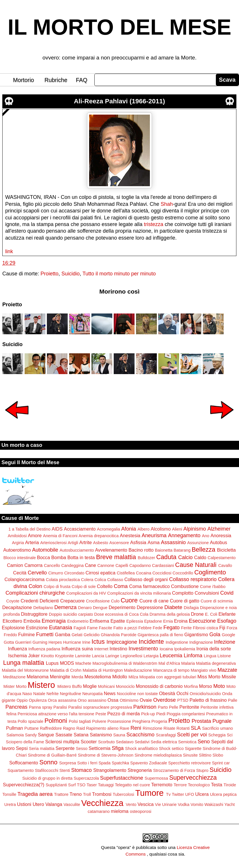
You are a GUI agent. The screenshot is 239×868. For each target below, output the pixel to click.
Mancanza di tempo (171, 670)
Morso (206, 686)
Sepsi (22, 748)
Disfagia (191, 608)
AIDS (57, 529)
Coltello (105, 586)
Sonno (48, 762)
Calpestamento (222, 558)
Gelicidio (92, 635)
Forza (232, 628)
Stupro (202, 770)
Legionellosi (131, 656)
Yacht (230, 804)
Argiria (18, 543)
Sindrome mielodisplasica (158, 755)
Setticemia (100, 748)
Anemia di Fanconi (60, 536)
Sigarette (193, 748)
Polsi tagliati (80, 721)
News (110, 693)
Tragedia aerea (35, 794)
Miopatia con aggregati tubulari (168, 677)
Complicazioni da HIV (86, 593)
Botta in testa (81, 557)
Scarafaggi (166, 735)
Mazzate (227, 670)
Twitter (178, 794)
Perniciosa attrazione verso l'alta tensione (56, 714)
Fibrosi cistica (206, 628)
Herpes (55, 642)
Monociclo (125, 686)
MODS (67, 663)
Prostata (201, 721)
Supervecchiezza (193, 778)
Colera (87, 580)
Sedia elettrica (164, 742)
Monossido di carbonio (159, 686)
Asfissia (138, 542)
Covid (227, 593)
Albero (144, 529)
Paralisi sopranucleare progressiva (100, 707)
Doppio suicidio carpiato (71, 614)
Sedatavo (125, 742)
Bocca (44, 557)
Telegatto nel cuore (133, 785)
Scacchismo (140, 735)
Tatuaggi (106, 785)
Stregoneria (140, 770)
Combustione (185, 586)
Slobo (218, 755)
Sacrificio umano (218, 728)
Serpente (65, 748)
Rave (124, 728)
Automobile (45, 550)
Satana (81, 735)
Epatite (118, 621)
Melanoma (38, 677)
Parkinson (145, 707)
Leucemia (171, 656)
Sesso (82, 748)
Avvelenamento (111, 550)
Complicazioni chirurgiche (35, 593)
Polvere (99, 721)
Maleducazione (138, 670)
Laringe (112, 656)
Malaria (188, 663)
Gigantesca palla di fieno (160, 635)
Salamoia (15, 735)
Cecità (20, 573)
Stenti (65, 770)
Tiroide (230, 785)
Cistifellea (126, 573)
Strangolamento (110, 770)
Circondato (74, 573)
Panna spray (41, 707)
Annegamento (184, 535)
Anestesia (130, 535)
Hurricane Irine (77, 642)
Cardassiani (163, 565)
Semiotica (187, 742)
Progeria (159, 721)
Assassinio (173, 542)
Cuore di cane (154, 601)
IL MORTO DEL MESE (120, 27)
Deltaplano (43, 608)
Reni (136, 728)
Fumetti (45, 634)
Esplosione (13, 628)
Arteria (32, 542)
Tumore (149, 793)
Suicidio (70, 274)
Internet (101, 649)
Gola (215, 634)
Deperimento (122, 607)
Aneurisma (154, 535)
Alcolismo (161, 529)
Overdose (164, 700)
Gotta (9, 642)
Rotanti (183, 728)
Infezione (225, 642)
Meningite (60, 677)
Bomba (59, 557)
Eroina (181, 621)
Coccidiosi (162, 573)
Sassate (64, 735)
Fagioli (80, 628)
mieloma (120, 811)
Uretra (10, 804)
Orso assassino (92, 700)
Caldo (200, 557)
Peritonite (189, 707)
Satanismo (101, 735)
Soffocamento (24, 763)
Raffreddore (51, 728)
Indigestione (177, 642)
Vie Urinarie (166, 804)
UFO (190, 794)
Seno (204, 742)
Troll (87, 794)
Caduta (166, 557)
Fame (92, 628)
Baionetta (164, 550)
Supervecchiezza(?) (24, 785)
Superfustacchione (122, 778)
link (9, 251)
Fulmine (27, 634)
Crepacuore (72, 601)
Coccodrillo (183, 573)
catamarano (99, 811)
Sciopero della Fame (25, 742)
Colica (100, 580)
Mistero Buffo (70, 686)
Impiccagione (122, 642)
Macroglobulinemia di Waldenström (125, 663)
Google (228, 635)
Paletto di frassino (208, 700)
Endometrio (78, 621)
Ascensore (119, 543)
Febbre (145, 628)
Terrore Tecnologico (192, 785)
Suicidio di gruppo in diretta (47, 778)
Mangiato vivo (204, 670)
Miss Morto (209, 677)
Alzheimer (219, 529)
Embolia (32, 621)
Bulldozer (146, 558)
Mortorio (24, 80)
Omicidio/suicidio (205, 694)
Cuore (129, 600)
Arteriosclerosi (53, 543)
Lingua (210, 656)
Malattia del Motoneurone (25, 670)
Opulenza (38, 700)
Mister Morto (15, 686)
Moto (219, 686)
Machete (83, 663)
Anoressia (221, 535)
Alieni (177, 529)
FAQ (82, 80)
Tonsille (9, 794)
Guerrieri (23, 642)
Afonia (129, 529)
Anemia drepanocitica (99, 536)
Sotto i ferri (87, 763)
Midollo (120, 677)
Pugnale (222, 721)
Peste (101, 714)
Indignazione (201, 642)
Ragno (69, 728)
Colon (35, 586)
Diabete (173, 607)
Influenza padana (44, 649)
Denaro (85, 608)
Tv (168, 794)
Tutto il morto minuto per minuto (119, 274)
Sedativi (142, 742)
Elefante (227, 614)
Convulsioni (207, 593)
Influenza (18, 649)
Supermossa (156, 778)
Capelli (122, 565)
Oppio (22, 700)
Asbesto (101, 543)
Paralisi (60, 707)
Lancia (98, 656)
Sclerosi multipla (62, 742)
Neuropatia (92, 694)
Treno (76, 794)
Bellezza (203, 549)
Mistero (41, 685)
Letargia (151, 656)
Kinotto (48, 656)
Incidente (151, 642)
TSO (81, 785)
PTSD (183, 700)
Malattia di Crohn (66, 670)
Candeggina (73, 565)
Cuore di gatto (185, 601)
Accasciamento (80, 529)
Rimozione (152, 728)
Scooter (89, 742)
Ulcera (202, 794)
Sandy (31, 735)
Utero (38, 804)
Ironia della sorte (214, 649)
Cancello (52, 565)
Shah (167, 204)
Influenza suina (77, 649)
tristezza (153, 224)
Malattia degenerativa (216, 663)
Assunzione (198, 543)
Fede (158, 628)
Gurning (40, 642)
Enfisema (99, 621)
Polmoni (56, 721)
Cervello (37, 573)
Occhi (182, 693)
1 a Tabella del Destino (29, 529)
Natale (39, 694)
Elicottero (12, 621)
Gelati (77, 635)
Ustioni (24, 804)
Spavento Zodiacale (149, 763)
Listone (224, 656)
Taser (92, 785)
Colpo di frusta (57, 587)
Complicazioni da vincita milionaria (139, 593)
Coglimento (210, 572)
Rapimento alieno (102, 728)
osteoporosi (141, 811)
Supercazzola (86, 778)
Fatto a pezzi (125, 628)
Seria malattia (42, 748)
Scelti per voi (192, 735)
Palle (233, 700)
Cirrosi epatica (101, 573)
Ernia (168, 621)
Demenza (66, 607)
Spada (104, 763)
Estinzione (37, 628)
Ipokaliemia (185, 649)
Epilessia (135, 621)
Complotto (183, 593)
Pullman (14, 728)
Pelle (174, 707)
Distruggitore (34, 614)
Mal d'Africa (169, 663)
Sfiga (118, 748)
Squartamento (21, 770)
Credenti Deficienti (40, 601)
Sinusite (190, 755)
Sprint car (221, 763)
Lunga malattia (24, 663)
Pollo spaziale (31, 721)
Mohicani (106, 686)
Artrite (86, 542)
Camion (15, 565)
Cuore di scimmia (217, 601)
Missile (229, 677)
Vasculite (72, 804)
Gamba (63, 634)
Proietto (49, 274)
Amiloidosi (17, 536)
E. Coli (211, 614)
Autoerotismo (17, 550)
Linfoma (193, 656)
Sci (230, 735)
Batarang (182, 550)
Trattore (61, 794)
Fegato (172, 628)
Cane (90, 565)
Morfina (191, 686)
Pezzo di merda (124, 714)
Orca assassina (62, 700)
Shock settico (171, 748)
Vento (131, 804)
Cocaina (144, 573)
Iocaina (166, 649)
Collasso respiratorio (193, 579)
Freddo (10, 635)
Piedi (161, 714)
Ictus (98, 642)
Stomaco (81, 770)
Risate (169, 728)
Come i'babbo (213, 587)
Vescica (146, 804)
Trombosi (102, 794)
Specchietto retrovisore (189, 763)
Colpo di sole (84, 587)
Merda (77, 677)
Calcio (185, 557)
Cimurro (56, 573)
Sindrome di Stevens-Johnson (106, 755)
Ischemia (18, 656)
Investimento (143, 649)
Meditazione (14, 677)
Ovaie (146, 700)
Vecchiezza (102, 803)
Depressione (150, 607)
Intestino (118, 649)
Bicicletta (226, 550)
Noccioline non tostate (137, 694)
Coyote (13, 601)
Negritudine (71, 694)
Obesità (167, 693)
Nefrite (52, 694)
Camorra (33, 565)
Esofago (227, 621)
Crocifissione (98, 601)
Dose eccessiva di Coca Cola (121, 614)
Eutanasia (60, 628)
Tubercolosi (124, 794)
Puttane (32, 728)
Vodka (184, 804)
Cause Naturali (196, 565)
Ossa (113, 700)
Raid (81, 728)
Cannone (106, 565)
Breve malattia (116, 557)
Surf (72, 785)
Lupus (52, 663)
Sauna (119, 735)
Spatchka (120, 763)
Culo (115, 601)
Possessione (119, 721)
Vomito (197, 804)
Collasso (115, 580)
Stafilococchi (46, 770)
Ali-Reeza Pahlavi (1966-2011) (119, 101)
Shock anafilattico (141, 748)
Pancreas (16, 707)
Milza (133, 677)
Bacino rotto (141, 550)
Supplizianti (56, 785)
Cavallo (225, 565)
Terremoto (162, 785)
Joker (34, 656)
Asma (153, 542)
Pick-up (148, 714)
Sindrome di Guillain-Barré (52, 755)
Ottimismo (129, 700)
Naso (27, 694)
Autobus (218, 542)
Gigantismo (196, 634)
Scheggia (217, 735)
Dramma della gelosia (170, 614)
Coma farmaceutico (149, 586)
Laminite (83, 656)
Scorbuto (106, 742)
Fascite (105, 628)
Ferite (186, 628)
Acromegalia (109, 529)
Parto (163, 707)
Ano (206, 536)
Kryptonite (64, 656)
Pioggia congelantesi (186, 714)
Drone (197, 614)
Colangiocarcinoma (24, 579)
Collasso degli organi (146, 579)
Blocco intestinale (20, 558)
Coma (121, 586)
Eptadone (153, 621)
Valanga (54, 804)
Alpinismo (195, 529)
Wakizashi (214, 804)
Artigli (73, 543)
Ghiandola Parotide (118, 635)
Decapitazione (17, 607)
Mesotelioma (98, 677)
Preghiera (141, 721)
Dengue (100, 608)
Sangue (46, 735)
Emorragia (54, 621)
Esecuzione (202, 621)
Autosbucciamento (77, 550)
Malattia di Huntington (103, 670)
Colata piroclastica (63, 580)
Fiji (222, 628)
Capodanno (140, 565)
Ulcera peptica (223, 794)
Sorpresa (67, 763)
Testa (217, 785)
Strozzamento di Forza (174, 770)
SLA (196, 728)
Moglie (90, 686)
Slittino (205, 755)
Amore (35, 535)
